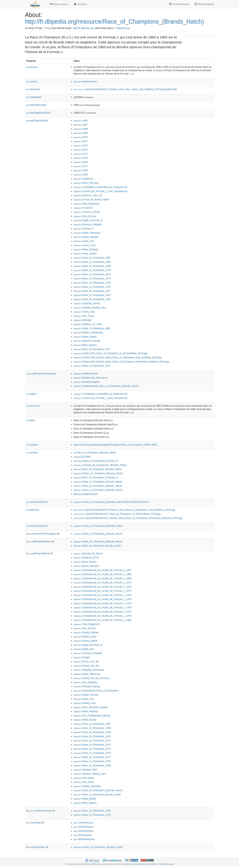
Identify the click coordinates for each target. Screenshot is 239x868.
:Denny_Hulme (85, 641)
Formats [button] (81, 4)
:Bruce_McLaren (86, 183)
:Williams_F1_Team (88, 324)
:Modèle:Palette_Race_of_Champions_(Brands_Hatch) (106, 386)
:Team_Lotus (84, 312)
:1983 (81, 175)
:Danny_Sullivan (86, 632)
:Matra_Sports (85, 337)
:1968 (81, 129)
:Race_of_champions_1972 (92, 366)
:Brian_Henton (85, 562)
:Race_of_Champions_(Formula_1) (96, 477)
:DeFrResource (84, 827)
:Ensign (82, 657)
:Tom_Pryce (84, 316)
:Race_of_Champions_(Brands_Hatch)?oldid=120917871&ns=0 (111, 502)
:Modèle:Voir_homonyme (91, 378)
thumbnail (33, 89)
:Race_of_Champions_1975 (92, 283)
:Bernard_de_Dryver (88, 553)
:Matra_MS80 (85, 799)
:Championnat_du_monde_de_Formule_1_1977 (102, 612)
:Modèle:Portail (85, 374)
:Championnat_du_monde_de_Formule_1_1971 (102, 587)
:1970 (81, 137)
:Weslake (82, 320)
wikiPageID (34, 97)
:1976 (81, 162)
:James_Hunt (85, 245)
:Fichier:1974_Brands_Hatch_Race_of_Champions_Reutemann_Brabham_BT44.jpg (121, 362)
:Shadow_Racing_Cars (90, 308)
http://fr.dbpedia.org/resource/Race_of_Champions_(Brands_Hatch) (114, 22)
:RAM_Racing (85, 720)
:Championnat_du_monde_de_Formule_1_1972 (102, 591)
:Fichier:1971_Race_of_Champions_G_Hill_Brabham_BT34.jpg (110, 353)
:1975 (81, 158)
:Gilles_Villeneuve (87, 233)
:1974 (81, 154)
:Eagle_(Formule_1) (88, 220)
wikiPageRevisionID (38, 113)
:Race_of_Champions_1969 (92, 266)
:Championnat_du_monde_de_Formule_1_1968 (102, 574)
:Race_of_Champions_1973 (92, 274)
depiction (33, 510)
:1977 (81, 166)
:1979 (81, 170)
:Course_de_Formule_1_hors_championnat (100, 191)
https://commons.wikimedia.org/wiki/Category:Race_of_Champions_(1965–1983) (115, 445)
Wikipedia (96, 864)
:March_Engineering (88, 333)
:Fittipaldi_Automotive (89, 670)
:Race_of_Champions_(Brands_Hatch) (95, 453)
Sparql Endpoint (204, 4)
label (30, 420)
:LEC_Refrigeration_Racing (92, 716)
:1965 (81, 121)
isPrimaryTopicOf (37, 526)
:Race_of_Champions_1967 (92, 258)
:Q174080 (82, 457)
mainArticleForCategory (43, 534)
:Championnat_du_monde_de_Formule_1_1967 (102, 570)
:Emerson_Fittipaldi (88, 224)
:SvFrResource (83, 823)
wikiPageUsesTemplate (41, 374)
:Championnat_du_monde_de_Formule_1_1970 (102, 583)
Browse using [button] (59, 4)
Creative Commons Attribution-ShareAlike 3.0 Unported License (148, 864)
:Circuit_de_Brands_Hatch (91, 200)
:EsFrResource (83, 831)
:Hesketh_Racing (87, 686)
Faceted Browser (179, 4)
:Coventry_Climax (87, 212)
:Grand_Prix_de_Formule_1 (92, 678)
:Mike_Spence (85, 345)
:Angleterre (83, 179)
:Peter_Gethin (85, 254)
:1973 (81, 150)
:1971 (81, 141)
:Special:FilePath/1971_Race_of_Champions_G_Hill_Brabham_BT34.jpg (117, 514)
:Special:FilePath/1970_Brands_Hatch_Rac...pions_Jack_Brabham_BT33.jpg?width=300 (125, 89)
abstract (32, 67)
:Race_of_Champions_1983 (92, 299)
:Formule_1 (84, 229)
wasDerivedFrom (37, 502)
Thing (47, 28)
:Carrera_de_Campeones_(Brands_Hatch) (100, 465)
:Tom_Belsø (84, 778)
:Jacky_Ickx (84, 241)
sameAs (32, 453)
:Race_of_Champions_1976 (92, 287)
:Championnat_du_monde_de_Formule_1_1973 (102, 595)
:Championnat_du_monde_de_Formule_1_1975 (102, 603)
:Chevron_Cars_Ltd (88, 195)
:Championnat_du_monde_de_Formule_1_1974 (102, 599)
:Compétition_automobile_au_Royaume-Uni (100, 187)
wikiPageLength (36, 105)
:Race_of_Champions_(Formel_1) (96, 461)
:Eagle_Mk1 (84, 649)
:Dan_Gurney (85, 216)
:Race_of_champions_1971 (92, 349)
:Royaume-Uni (85, 81)
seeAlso (32, 445)
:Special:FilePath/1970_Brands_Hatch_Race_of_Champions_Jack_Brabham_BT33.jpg (124, 510)
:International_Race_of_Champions (96, 691)
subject (31, 394)
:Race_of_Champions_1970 (92, 270)
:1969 (81, 133)
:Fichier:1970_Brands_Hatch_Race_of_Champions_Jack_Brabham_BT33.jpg (118, 357)
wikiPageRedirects (40, 541)
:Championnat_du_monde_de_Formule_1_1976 (102, 607)
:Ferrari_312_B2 (86, 662)
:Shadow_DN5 (85, 770)
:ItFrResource (83, 835)
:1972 (81, 145)
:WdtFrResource (84, 839)
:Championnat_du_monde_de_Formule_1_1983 (102, 620)
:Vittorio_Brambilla (87, 786)
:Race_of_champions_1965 (92, 328)
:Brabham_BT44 (86, 558)
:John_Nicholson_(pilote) (90, 707)
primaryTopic (37, 847)
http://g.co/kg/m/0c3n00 (86, 494)
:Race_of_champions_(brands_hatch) (97, 546)
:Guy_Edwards (85, 682)
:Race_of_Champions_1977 (92, 291)
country (32, 81)
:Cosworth (83, 208)
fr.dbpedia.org (122, 28)
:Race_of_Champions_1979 (92, 295)
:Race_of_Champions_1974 (92, 278)
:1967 (81, 125)
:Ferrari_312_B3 (86, 666)
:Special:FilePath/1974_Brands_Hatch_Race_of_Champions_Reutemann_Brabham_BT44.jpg (128, 518)
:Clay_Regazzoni (86, 204)
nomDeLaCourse (40, 811)
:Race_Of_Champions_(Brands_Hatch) (98, 541)
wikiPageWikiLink (37, 121)
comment (33, 406)
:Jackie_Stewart (86, 237)
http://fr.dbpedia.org (83, 28)
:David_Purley (85, 637)
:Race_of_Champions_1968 (92, 262)
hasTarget (35, 823)
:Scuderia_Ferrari (87, 303)
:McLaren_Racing (87, 341)
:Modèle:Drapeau (87, 382)
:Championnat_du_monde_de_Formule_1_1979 (102, 616)
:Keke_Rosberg (86, 249)
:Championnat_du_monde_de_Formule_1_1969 (102, 578)
